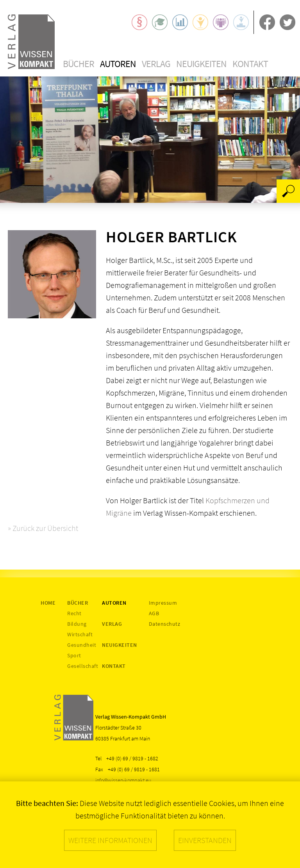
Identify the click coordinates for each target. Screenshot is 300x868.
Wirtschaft (80, 634)
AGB (154, 613)
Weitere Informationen (110, 840)
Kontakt (250, 64)
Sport (74, 655)
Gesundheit (82, 645)
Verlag (156, 64)
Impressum (163, 603)
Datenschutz (165, 624)
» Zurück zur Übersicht (43, 528)
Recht (74, 613)
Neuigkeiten (201, 64)
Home (48, 603)
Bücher (79, 64)
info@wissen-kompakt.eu (123, 780)
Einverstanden (205, 840)
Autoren (118, 64)
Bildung (77, 624)
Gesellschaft (83, 666)
